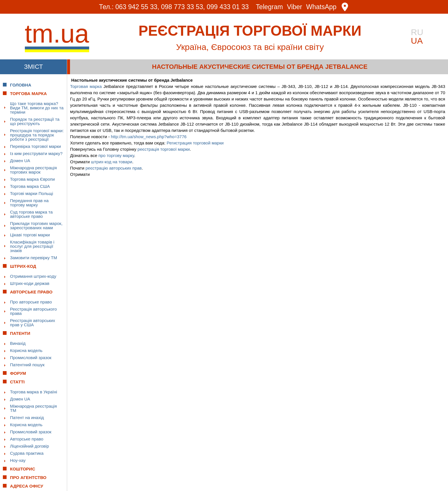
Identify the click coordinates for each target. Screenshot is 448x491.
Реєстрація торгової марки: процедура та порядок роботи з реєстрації (37, 135)
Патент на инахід (27, 417)
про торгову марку (116, 155)
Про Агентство (28, 477)
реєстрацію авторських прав (114, 168)
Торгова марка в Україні (34, 392)
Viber (294, 7)
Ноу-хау (18, 460)
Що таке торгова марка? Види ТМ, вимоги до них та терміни (37, 108)
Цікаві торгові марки (30, 235)
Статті (17, 382)
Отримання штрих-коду (33, 276)
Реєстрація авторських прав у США (33, 323)
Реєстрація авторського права (33, 311)
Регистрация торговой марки (195, 143)
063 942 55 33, (137, 7)
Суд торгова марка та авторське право (31, 214)
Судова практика (27, 453)
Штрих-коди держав (30, 283)
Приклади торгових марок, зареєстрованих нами (36, 226)
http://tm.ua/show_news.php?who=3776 (149, 137)
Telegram (270, 7)
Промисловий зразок (31, 358)
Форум (18, 373)
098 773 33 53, (183, 7)
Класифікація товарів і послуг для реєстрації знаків (32, 246)
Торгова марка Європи (32, 179)
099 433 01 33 (228, 7)
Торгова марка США (30, 186)
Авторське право (27, 439)
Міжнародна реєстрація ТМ (33, 408)
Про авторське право (31, 302)
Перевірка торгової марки (35, 146)
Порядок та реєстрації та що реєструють (35, 121)
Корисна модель (26, 350)
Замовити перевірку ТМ (34, 258)
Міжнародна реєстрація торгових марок (33, 170)
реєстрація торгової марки (164, 149)
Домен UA (20, 161)
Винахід (18, 343)
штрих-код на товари (112, 162)
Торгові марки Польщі (32, 193)
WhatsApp (321, 7)
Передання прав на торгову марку (29, 203)
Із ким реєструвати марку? (36, 153)
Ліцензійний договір (29, 446)
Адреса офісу (27, 486)
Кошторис (23, 469)
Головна (21, 85)
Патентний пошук (27, 365)
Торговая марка (86, 86)
